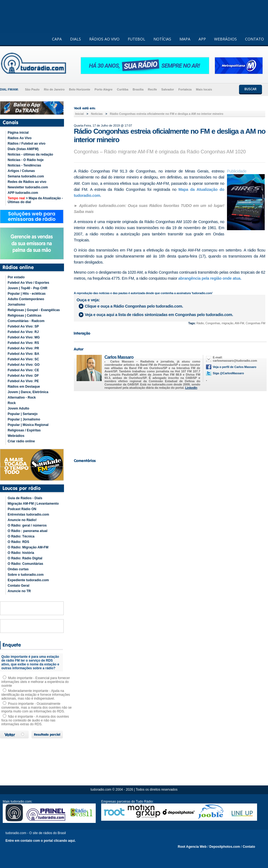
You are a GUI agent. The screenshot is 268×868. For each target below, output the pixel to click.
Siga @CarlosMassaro (228, 373)
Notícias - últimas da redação (30, 154)
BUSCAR (250, 89)
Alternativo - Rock (22, 398)
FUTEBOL (136, 39)
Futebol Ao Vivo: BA (23, 354)
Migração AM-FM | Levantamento (33, 504)
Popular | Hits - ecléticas (27, 294)
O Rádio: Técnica (21, 536)
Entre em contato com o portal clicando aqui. (41, 841)
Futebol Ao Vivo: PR (23, 348)
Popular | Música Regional (28, 425)
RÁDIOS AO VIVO (104, 39)
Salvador (168, 89)
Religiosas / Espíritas (24, 430)
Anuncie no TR (19, 591)
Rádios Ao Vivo (20, 138)
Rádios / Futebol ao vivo (27, 144)
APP (202, 39)
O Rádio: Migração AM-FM (28, 547)
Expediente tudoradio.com (28, 580)
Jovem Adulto (18, 408)
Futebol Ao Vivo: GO (24, 365)
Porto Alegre (104, 89)
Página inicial (18, 133)
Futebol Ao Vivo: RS (23, 343)
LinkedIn (191, 388)
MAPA (185, 39)
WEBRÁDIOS (225, 39)
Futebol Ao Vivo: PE (23, 381)
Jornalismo (16, 305)
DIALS (75, 39)
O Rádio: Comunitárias (25, 564)
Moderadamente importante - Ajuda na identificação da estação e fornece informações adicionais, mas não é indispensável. (36, 695)
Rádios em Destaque (24, 387)
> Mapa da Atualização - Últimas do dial (35, 200)
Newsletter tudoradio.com (28, 187)
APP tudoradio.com (23, 193)
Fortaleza (185, 89)
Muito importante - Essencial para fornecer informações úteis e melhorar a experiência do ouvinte (36, 682)
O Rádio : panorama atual (27, 531)
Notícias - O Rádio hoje (26, 160)
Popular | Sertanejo (23, 414)
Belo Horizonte (80, 89)
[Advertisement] (170, 423)
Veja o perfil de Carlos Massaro (234, 367)
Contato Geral (18, 586)
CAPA (57, 39)
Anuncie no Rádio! (22, 520)
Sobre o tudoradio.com (26, 575)
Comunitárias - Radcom (26, 321)
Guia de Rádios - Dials (25, 498)
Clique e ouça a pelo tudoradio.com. (134, 306)
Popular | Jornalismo (24, 419)
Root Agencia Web (192, 847)
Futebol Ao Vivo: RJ (23, 332)
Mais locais (204, 89)
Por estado (16, 277)
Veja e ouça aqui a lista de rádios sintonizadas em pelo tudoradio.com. (159, 315)
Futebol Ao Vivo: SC (23, 359)
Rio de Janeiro (54, 89)
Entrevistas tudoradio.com (28, 515)
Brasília (138, 89)
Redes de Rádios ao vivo (27, 182)
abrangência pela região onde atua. (210, 278)
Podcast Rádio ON (22, 509)
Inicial (79, 114)
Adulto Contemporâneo (26, 299)
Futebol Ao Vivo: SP (23, 326)
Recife (152, 89)
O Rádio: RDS (18, 542)
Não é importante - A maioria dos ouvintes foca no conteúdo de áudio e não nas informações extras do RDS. (35, 720)
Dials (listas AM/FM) (23, 149)
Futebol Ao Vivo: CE (23, 370)
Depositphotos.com (225, 847)
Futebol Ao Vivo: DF (23, 376)
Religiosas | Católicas (24, 315)
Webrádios (16, 436)
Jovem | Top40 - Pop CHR (27, 288)
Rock (12, 403)
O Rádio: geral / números (27, 525)
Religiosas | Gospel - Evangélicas (34, 310)
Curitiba (123, 89)
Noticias (97, 114)
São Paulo (32, 89)
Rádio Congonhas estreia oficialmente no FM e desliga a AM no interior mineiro (167, 114)
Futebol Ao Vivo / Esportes (28, 283)
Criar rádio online (21, 441)
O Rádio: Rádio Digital (25, 558)
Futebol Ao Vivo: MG (24, 337)
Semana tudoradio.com (26, 176)
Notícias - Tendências (24, 165)
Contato (249, 847)
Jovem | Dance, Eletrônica (28, 392)
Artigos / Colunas (21, 171)
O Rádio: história (21, 553)
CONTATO (254, 39)
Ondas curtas (18, 569)
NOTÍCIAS (162, 39)
